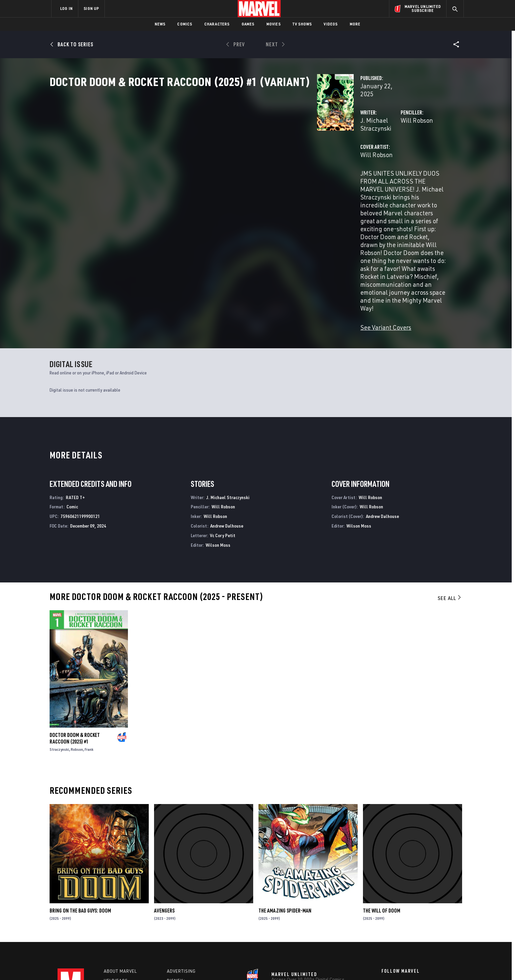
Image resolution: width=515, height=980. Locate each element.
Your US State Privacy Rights (176, 964)
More (355, 24)
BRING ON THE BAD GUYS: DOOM (80, 831)
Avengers (164, 831)
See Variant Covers (199, 245)
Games (248, 24)
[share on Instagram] (421, 908)
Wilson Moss (218, 465)
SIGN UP (91, 8)
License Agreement (330, 964)
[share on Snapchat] (403, 922)
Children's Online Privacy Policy (279, 964)
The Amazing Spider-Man (285, 831)
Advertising (181, 892)
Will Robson (323, 141)
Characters (217, 24)
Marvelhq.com (184, 911)
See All (450, 519)
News (160, 24)
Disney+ (176, 901)
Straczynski (59, 670)
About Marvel (120, 892)
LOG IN (66, 8)
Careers (114, 911)
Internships (118, 920)
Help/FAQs (116, 901)
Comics (185, 24)
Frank (89, 670)
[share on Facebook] (385, 909)
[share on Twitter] (403, 908)
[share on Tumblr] (439, 908)
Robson (77, 670)
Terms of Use (102, 964)
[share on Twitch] (439, 922)
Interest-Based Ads (371, 964)
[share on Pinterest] (421, 922)
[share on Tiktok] (385, 936)
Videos (331, 24)
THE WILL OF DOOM (382, 831)
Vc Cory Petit (223, 456)
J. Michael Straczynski (203, 141)
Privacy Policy (132, 964)
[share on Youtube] (385, 922)
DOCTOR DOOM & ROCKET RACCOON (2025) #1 (75, 659)
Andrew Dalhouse (227, 446)
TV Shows (302, 24)
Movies (274, 24)
